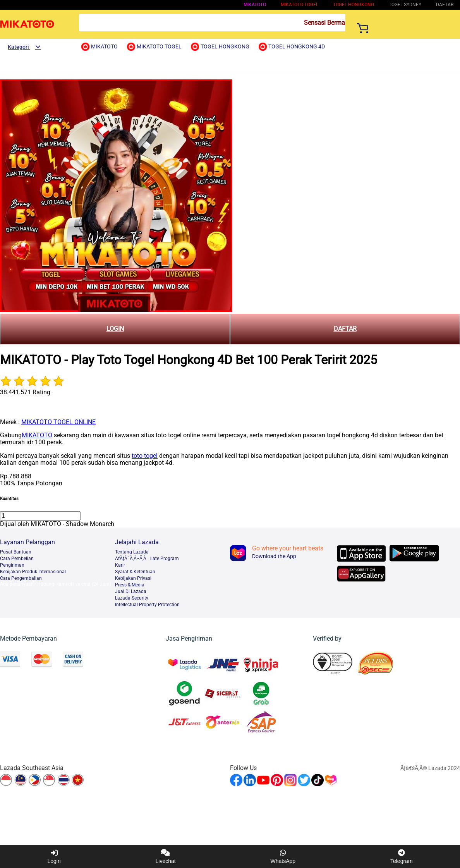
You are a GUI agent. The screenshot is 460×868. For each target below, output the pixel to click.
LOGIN (115, 329)
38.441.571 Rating (25, 392)
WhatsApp (283, 857)
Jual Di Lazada (131, 591)
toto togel (145, 456)
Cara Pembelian (17, 559)
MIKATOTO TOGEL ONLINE (58, 422)
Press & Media (130, 585)
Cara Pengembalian (21, 578)
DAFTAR (345, 329)
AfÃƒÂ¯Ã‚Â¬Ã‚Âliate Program (147, 559)
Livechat (166, 857)
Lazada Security (132, 598)
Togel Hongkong (354, 5)
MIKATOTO (255, 5)
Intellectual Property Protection (147, 605)
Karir (120, 565)
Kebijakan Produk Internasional (33, 572)
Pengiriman (12, 565)
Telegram (402, 857)
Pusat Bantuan (16, 552)
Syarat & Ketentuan (135, 572)
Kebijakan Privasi (133, 578)
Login (54, 857)
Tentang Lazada (132, 552)
